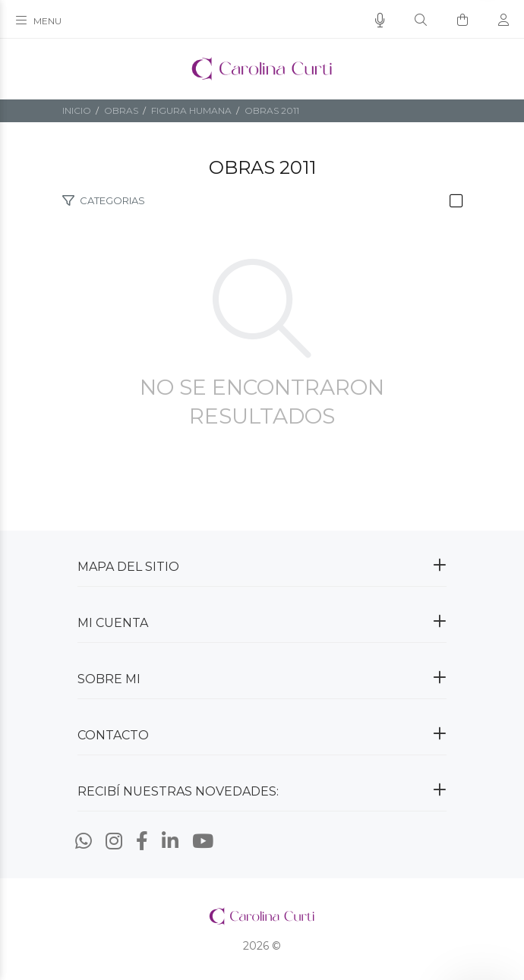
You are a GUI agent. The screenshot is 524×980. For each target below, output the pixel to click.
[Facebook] (142, 841)
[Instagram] (114, 841)
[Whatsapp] (84, 841)
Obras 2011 (272, 110)
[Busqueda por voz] (380, 20)
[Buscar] (421, 20)
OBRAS (121, 110)
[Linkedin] (170, 841)
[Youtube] (203, 841)
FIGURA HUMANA (191, 110)
